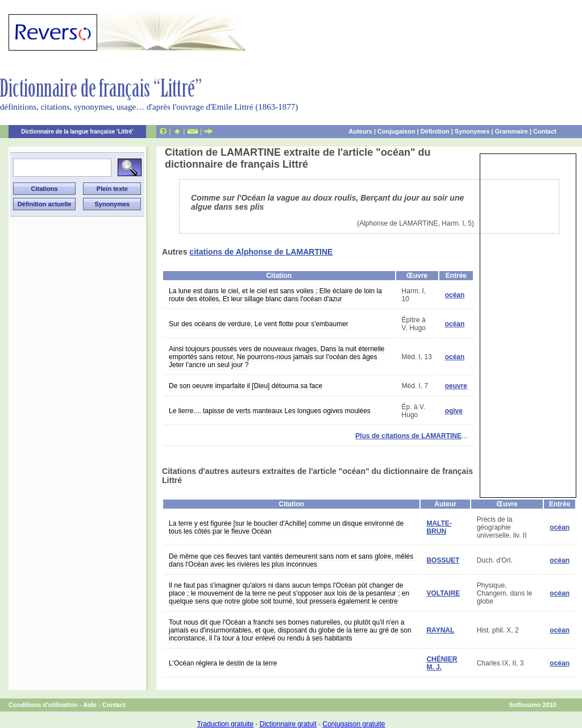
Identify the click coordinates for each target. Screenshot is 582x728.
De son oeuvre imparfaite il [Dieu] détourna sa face (246, 386)
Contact (545, 131)
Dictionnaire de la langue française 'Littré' (77, 132)
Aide (90, 705)
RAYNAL (440, 630)
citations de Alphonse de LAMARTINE (261, 252)
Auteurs (360, 131)
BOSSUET (443, 560)
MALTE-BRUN (439, 527)
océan (455, 295)
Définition (435, 131)
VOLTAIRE (443, 593)
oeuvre (456, 386)
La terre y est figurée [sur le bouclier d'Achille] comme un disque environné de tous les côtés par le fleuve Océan (286, 527)
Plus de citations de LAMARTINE (408, 436)
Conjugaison (396, 131)
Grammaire (512, 131)
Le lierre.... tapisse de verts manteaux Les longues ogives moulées (270, 411)
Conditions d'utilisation (43, 705)
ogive (454, 411)
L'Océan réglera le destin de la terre (223, 663)
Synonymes (472, 131)
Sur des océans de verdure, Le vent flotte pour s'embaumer (259, 324)
